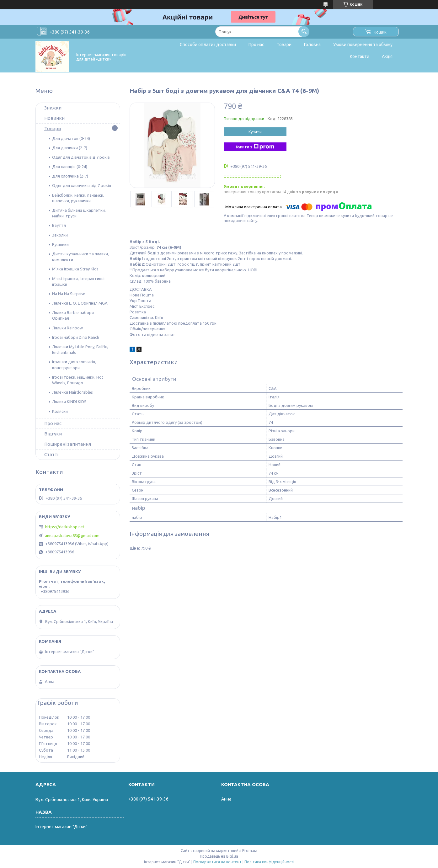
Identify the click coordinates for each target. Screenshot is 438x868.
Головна (312, 45)
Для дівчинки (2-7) (70, 148)
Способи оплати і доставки (208, 45)
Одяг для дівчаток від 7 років (81, 157)
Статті (51, 454)
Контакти (360, 56)
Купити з (255, 147)
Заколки (60, 235)
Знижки (53, 108)
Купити (255, 132)
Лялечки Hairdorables (72, 392)
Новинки (54, 118)
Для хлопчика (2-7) (70, 176)
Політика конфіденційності (269, 862)
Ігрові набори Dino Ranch (76, 337)
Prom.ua (250, 851)
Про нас (256, 45)
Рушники (60, 244)
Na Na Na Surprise (69, 294)
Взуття (59, 225)
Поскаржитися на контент (217, 862)
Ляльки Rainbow (67, 328)
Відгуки (53, 434)
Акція (387, 56)
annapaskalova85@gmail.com (72, 535)
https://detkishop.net (65, 527)
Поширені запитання (68, 444)
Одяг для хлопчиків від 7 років (82, 185)
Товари (284, 45)
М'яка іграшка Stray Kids (75, 269)
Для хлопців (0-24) (70, 167)
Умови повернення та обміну (363, 45)
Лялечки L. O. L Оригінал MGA (80, 303)
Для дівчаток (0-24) (71, 138)
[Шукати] (304, 32)
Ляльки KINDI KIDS (69, 402)
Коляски (60, 411)
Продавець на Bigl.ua (219, 856)
